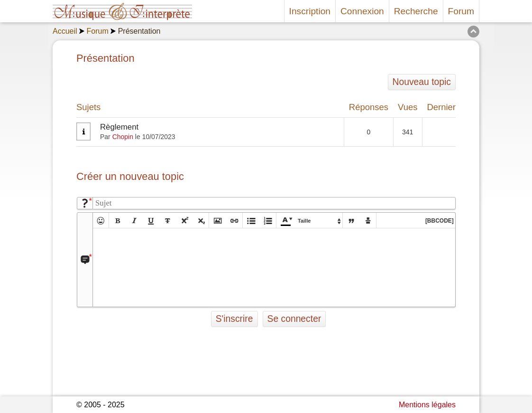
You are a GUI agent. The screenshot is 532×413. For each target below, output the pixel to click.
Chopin (123, 137)
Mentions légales (427, 405)
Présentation (139, 31)
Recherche (416, 11)
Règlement (119, 127)
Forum (461, 11)
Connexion (362, 11)
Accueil (65, 31)
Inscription (310, 11)
